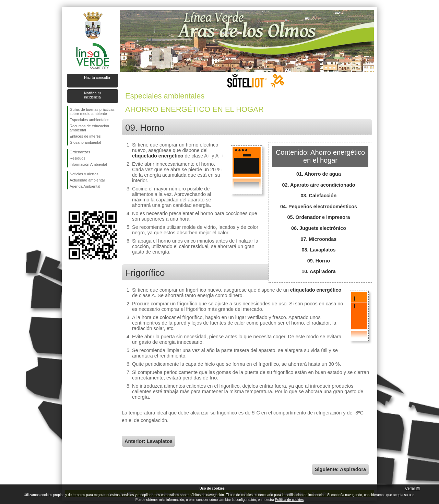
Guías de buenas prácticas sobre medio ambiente (92, 112)
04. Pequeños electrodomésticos (319, 207)
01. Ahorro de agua (319, 174)
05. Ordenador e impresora (318, 217)
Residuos (78, 158)
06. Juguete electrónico (319, 228)
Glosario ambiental (85, 142)
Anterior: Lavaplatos (149, 441)
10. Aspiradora (318, 271)
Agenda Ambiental (85, 186)
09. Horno (319, 261)
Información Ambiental (88, 164)
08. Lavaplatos (318, 250)
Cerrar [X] (413, 488)
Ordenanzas (80, 152)
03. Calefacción (319, 196)
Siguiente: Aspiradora (340, 469)
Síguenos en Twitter (82, 200)
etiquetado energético (158, 156)
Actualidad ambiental (87, 180)
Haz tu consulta (97, 78)
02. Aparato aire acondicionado (319, 185)
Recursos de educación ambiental (89, 128)
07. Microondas (319, 239)
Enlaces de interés (85, 136)
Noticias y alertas (84, 174)
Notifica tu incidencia (92, 95)
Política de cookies (289, 500)
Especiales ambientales (90, 120)
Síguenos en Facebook (71, 200)
